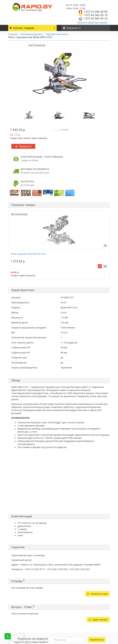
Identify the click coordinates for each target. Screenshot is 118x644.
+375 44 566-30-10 (96, 15)
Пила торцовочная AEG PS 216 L (29, 254)
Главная (13, 34)
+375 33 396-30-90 (96, 12)
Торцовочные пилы (57, 34)
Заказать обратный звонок (92, 22)
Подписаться (97, 640)
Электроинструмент (31, 34)
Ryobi (64, 312)
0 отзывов (64, 130)
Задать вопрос (98, 620)
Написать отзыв (97, 594)
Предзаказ (23, 146)
